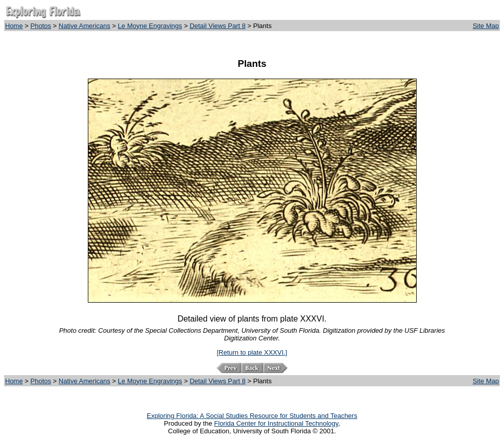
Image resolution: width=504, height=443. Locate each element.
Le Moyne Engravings (150, 26)
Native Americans (85, 26)
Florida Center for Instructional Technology (276, 423)
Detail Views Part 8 (218, 26)
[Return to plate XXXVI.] (252, 352)
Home (14, 26)
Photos (41, 26)
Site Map (486, 26)
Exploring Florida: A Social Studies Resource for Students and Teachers (252, 416)
